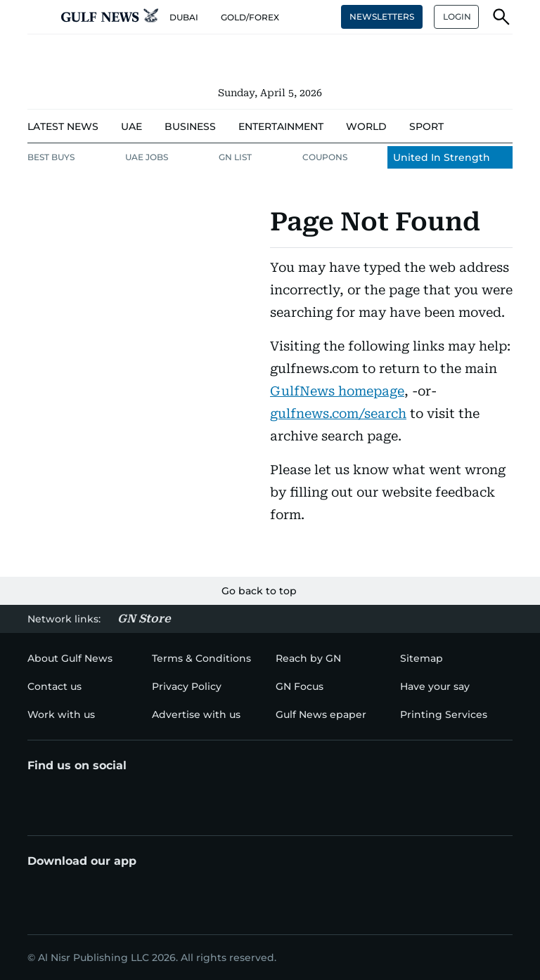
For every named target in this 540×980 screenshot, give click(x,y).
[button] (39, 17)
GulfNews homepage (337, 391)
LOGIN (457, 17)
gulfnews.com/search (338, 413)
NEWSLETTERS (382, 17)
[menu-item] (63, 127)
